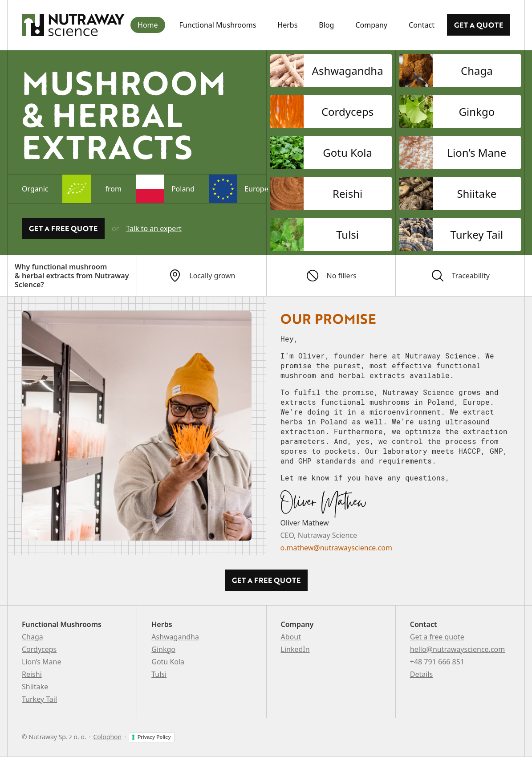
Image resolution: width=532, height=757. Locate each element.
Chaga (32, 637)
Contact (422, 25)
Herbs (287, 25)
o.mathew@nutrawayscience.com (336, 548)
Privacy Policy (154, 737)
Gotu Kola (168, 662)
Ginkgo (163, 649)
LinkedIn (295, 649)
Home (148, 25)
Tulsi (159, 674)
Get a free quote (437, 637)
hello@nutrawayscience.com (457, 649)
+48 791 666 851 (437, 662)
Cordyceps (39, 649)
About (291, 637)
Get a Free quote (63, 228)
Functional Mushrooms (218, 25)
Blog (326, 25)
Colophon (107, 737)
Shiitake (35, 687)
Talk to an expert (154, 228)
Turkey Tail (39, 699)
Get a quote (479, 25)
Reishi (32, 674)
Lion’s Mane (41, 662)
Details (421, 674)
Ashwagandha (175, 637)
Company (371, 25)
